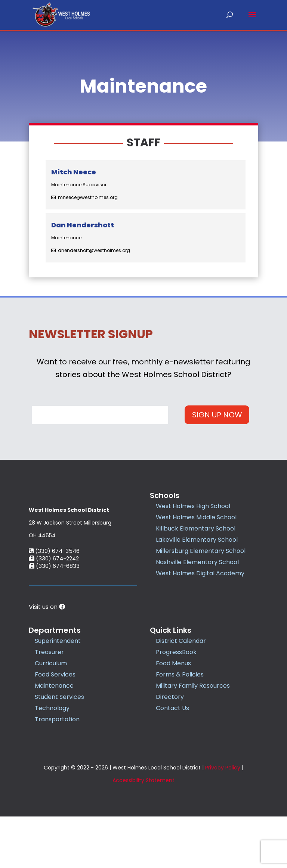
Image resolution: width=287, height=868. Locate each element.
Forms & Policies (180, 726)
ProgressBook (176, 704)
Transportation (57, 771)
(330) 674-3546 (54, 603)
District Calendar (181, 693)
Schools (165, 495)
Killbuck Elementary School (196, 528)
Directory (170, 749)
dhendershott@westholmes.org (94, 251)
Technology (52, 760)
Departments (55, 682)
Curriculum (51, 715)
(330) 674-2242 (54, 610)
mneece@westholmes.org (88, 197)
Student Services (59, 749)
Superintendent (58, 693)
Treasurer (49, 704)
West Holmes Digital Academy (200, 573)
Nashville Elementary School (197, 562)
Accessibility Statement (143, 832)
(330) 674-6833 (54, 618)
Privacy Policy (223, 819)
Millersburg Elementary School (201, 551)
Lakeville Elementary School (197, 540)
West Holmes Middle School (196, 517)
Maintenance (54, 738)
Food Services (55, 726)
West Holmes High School (193, 506)
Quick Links (171, 682)
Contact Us (172, 760)
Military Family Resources (193, 738)
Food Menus (173, 715)
